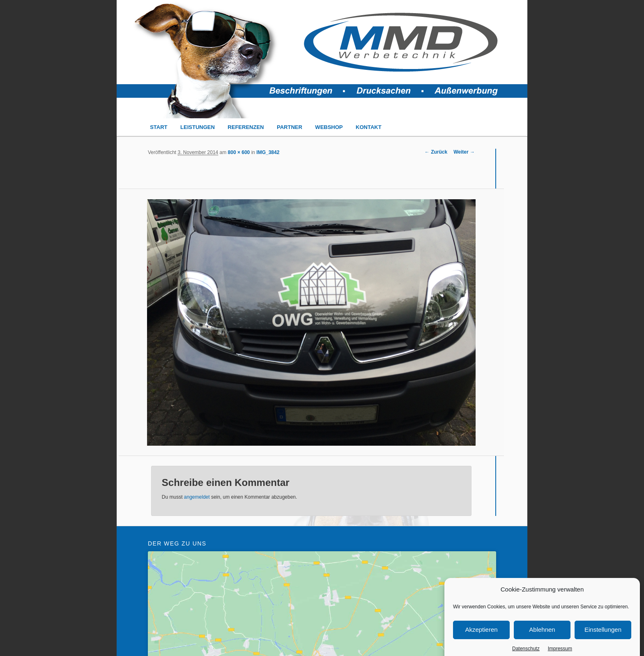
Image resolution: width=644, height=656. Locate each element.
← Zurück (436, 152)
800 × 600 (239, 152)
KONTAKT (369, 127)
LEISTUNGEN (198, 127)
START (159, 127)
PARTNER (290, 127)
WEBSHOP (329, 127)
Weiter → (464, 152)
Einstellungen (603, 639)
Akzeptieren (481, 639)
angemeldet (197, 497)
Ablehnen (542, 639)
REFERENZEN (246, 127)
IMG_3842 (268, 152)
